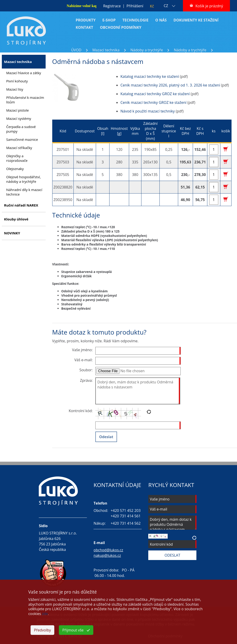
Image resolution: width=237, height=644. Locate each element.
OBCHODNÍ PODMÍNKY (121, 27)
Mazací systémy (19, 118)
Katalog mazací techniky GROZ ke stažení (155, 94)
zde (45, 614)
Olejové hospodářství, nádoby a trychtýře (23, 179)
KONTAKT (85, 27)
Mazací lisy (15, 89)
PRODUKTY (86, 20)
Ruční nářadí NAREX (21, 205)
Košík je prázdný (209, 6)
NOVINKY (12, 233)
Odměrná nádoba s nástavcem (97, 55)
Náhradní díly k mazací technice (24, 192)
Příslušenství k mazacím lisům (25, 100)
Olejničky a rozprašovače (17, 158)
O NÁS (161, 20)
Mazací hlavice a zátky (24, 73)
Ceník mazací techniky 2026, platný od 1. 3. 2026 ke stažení (170, 85)
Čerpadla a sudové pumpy (21, 129)
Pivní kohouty (17, 81)
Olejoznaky (15, 169)
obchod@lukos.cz (108, 550)
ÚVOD (76, 50)
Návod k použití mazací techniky (148, 111)
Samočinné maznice (22, 139)
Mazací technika (106, 50)
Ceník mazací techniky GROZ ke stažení (153, 102)
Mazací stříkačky (19, 148)
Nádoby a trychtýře (147, 50)
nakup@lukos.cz (107, 555)
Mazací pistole (17, 110)
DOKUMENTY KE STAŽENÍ (196, 20)
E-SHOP (109, 20)
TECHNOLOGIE (135, 20)
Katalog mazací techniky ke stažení (150, 76)
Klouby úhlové (16, 219)
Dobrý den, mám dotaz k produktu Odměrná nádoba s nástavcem (138, 391)
